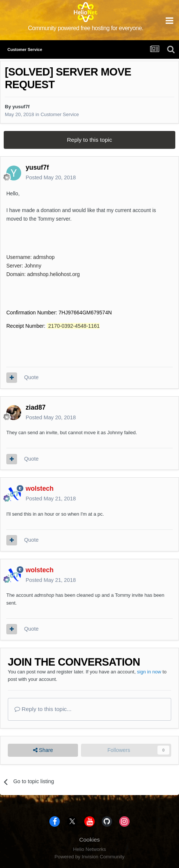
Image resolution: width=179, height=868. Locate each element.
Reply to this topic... (43, 709)
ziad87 (36, 407)
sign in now (149, 672)
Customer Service (60, 114)
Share (43, 750)
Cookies (89, 840)
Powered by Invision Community (89, 857)
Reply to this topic (89, 140)
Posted (51, 177)
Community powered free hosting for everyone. (86, 28)
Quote (31, 377)
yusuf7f (21, 107)
